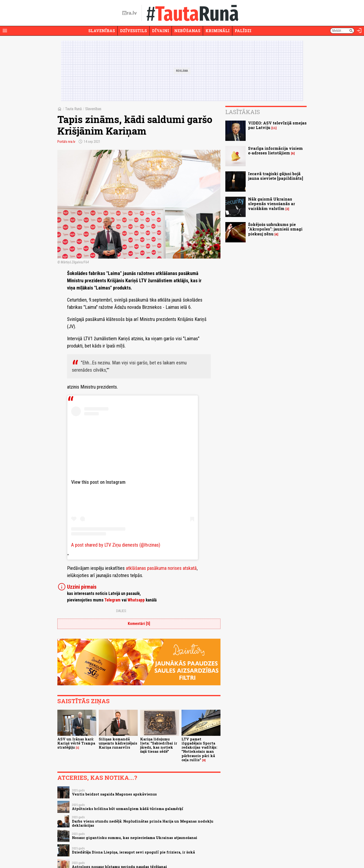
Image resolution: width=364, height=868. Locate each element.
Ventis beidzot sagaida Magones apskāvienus (114, 794)
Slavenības (102, 31)
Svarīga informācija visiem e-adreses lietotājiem (275, 151)
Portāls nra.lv (66, 142)
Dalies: (121, 611)
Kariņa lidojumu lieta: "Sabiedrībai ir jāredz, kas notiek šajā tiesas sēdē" (159, 745)
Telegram (112, 600)
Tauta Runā (73, 109)
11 (274, 128)
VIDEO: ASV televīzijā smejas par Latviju (277, 125)
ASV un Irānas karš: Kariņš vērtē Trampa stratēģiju (76, 743)
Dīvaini (161, 31)
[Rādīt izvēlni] (5, 31)
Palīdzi (243, 31)
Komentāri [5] (139, 624)
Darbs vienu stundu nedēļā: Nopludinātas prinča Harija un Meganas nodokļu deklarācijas (143, 823)
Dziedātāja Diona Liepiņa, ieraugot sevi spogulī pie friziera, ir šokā (133, 852)
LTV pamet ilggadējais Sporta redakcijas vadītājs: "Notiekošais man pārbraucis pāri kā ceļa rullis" (199, 749)
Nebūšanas (187, 31)
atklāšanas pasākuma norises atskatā (161, 568)
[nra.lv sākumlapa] (129, 13)
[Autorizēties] (359, 31)
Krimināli (218, 31)
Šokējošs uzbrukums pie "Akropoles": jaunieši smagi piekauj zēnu (275, 229)
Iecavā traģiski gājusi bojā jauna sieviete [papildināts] (276, 176)
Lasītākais (243, 112)
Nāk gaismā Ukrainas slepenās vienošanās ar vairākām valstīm (272, 204)
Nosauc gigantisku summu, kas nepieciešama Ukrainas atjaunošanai (135, 838)
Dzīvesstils (133, 31)
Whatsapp (136, 600)
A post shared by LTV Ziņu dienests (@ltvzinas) (116, 545)
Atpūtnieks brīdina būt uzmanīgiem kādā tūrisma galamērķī (128, 809)
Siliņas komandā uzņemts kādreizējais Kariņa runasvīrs (118, 743)
